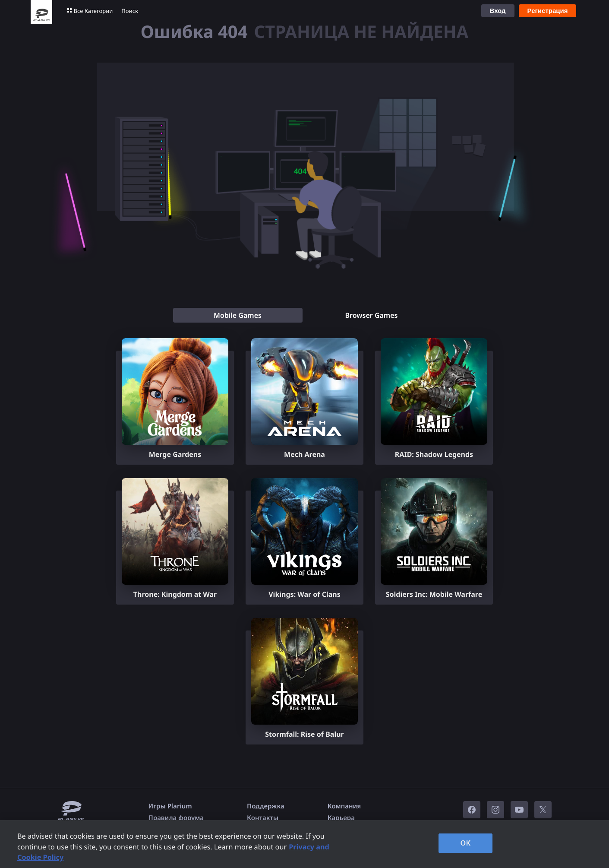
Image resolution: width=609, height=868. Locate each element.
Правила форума (176, 818)
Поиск (130, 11)
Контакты (263, 818)
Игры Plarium (170, 806)
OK (466, 843)
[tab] (238, 315)
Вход (498, 11)
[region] (304, 844)
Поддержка (266, 806)
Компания (344, 806)
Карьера (341, 818)
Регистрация (548, 11)
